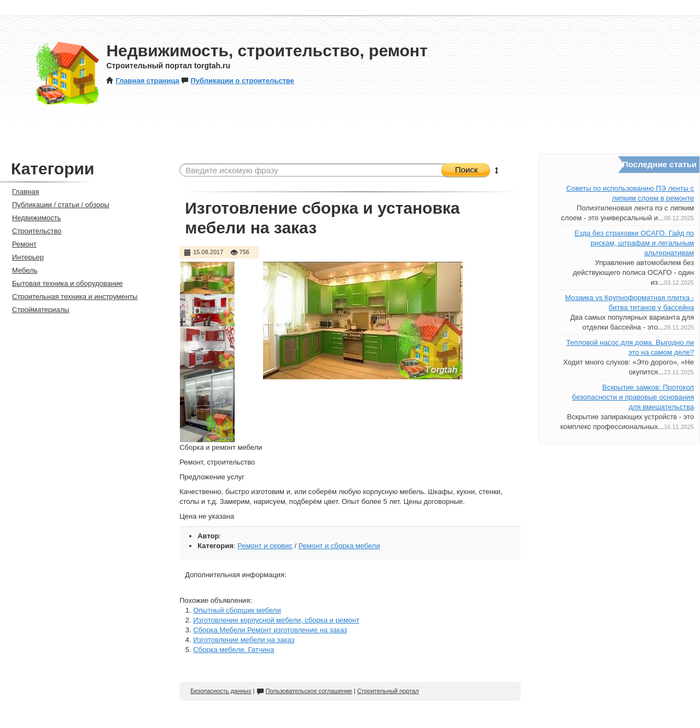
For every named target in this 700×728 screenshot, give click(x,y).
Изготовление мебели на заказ (244, 640)
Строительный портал (388, 691)
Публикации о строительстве (237, 81)
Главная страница (142, 81)
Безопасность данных (221, 691)
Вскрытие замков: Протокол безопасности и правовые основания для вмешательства (633, 397)
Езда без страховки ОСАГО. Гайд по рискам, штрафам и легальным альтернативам (634, 243)
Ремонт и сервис (265, 546)
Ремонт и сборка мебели (339, 546)
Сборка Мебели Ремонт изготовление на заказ (270, 630)
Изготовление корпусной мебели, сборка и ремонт (276, 620)
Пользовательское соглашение (304, 691)
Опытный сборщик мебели (237, 610)
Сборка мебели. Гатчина (234, 650)
